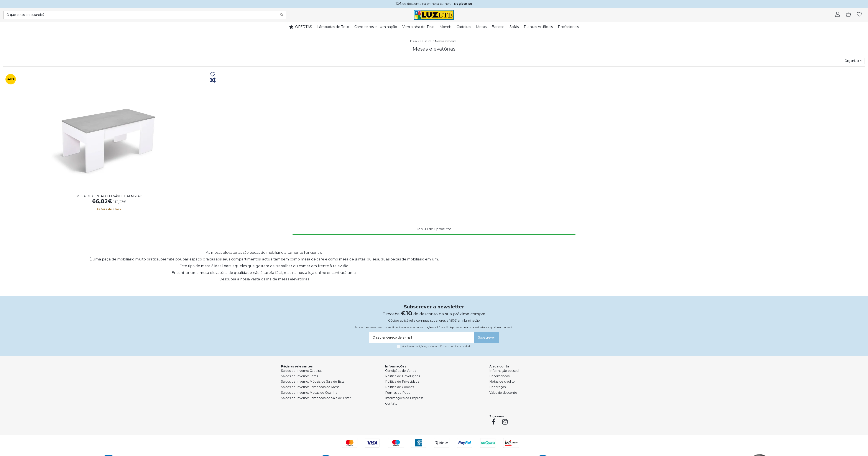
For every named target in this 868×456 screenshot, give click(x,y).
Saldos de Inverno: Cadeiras (302, 371)
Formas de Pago (398, 393)
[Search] (282, 15)
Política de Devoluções (403, 376)
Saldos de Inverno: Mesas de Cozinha (309, 393)
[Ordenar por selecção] (853, 61)
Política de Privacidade (402, 382)
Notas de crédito (502, 382)
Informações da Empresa (404, 398)
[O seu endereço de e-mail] (421, 337)
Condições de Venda (401, 371)
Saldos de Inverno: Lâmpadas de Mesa (310, 387)
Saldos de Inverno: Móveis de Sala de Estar (313, 382)
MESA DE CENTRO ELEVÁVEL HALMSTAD (109, 196)
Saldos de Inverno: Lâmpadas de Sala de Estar (316, 398)
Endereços (497, 387)
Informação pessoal (504, 371)
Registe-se (463, 4)
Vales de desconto (503, 393)
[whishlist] (859, 15)
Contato (391, 403)
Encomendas (499, 376)
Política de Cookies (399, 387)
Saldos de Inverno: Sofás (299, 376)
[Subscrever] (487, 337)
